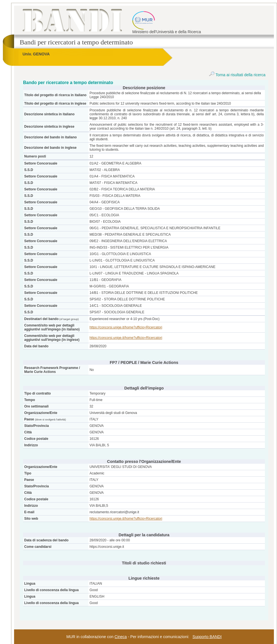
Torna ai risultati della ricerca (237, 75)
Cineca (121, 637)
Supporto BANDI (207, 637)
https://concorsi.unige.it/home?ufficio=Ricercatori (126, 327)
